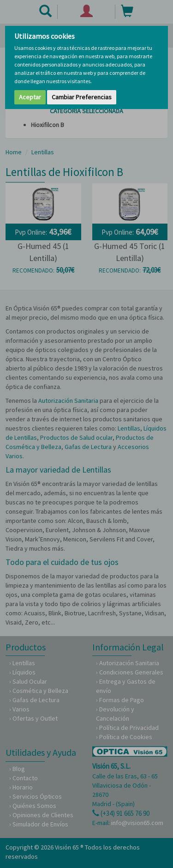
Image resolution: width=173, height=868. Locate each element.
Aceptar (30, 97)
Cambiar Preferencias (82, 97)
